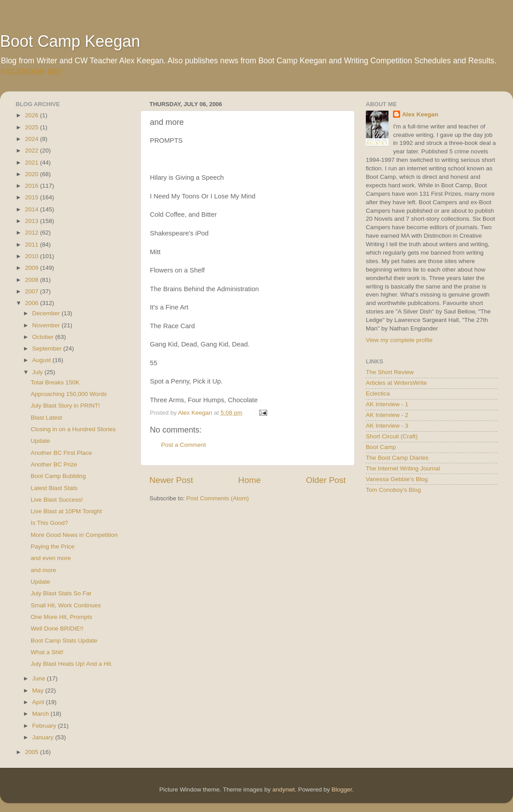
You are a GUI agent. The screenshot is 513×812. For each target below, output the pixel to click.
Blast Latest (47, 418)
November (47, 325)
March (41, 714)
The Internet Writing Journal (403, 468)
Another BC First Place (61, 453)
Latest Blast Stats (54, 488)
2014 (33, 209)
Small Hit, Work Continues (66, 605)
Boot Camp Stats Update (64, 641)
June (39, 678)
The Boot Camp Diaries (397, 458)
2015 (33, 197)
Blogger (342, 789)
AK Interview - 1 (387, 404)
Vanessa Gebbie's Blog (397, 479)
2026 (33, 115)
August (42, 360)
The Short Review (390, 372)
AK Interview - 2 (387, 415)
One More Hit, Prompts (62, 617)
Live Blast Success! (57, 500)
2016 (33, 186)
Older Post (326, 480)
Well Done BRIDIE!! (57, 629)
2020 (33, 174)
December (47, 313)
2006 (33, 303)
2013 (33, 221)
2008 (33, 280)
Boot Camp (381, 447)
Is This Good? (50, 523)
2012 (33, 233)
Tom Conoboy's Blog (393, 490)
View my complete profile (399, 340)
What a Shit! (47, 652)
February (45, 726)
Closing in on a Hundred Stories (73, 429)
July (38, 372)
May (39, 690)
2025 (33, 127)
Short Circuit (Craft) (392, 436)
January (44, 737)
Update (41, 441)
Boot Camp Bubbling (58, 476)
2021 (33, 163)
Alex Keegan (420, 114)
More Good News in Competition (74, 535)
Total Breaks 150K (55, 382)
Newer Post (171, 480)
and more (43, 570)
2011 (33, 245)
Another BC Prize (54, 464)
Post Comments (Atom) (218, 498)
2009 (33, 268)
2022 (33, 150)
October (44, 337)
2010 (33, 256)
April (39, 702)
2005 (33, 752)
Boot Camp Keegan (70, 41)
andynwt (283, 789)
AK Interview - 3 (387, 426)
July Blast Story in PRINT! (65, 406)
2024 (33, 139)
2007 (33, 291)
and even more (51, 558)
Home (249, 480)
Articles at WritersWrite (396, 383)
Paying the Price (53, 546)
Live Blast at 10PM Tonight (66, 511)
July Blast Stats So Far (61, 593)
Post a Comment (184, 445)
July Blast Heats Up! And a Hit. (72, 664)
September (48, 348)
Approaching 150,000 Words (69, 394)
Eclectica (378, 394)
